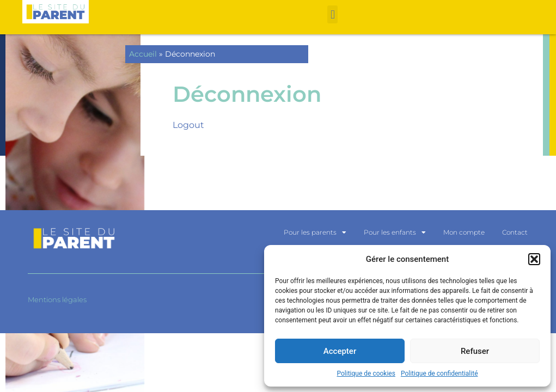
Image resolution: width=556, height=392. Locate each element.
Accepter (340, 351)
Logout (188, 125)
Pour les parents (315, 232)
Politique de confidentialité (439, 373)
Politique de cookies (366, 373)
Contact (515, 232)
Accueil (143, 54)
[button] (534, 259)
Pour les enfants (395, 232)
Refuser (475, 351)
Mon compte (464, 232)
